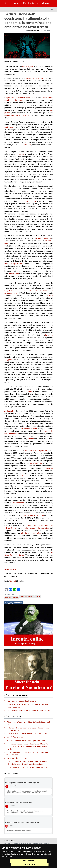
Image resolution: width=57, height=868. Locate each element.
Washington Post (41, 451)
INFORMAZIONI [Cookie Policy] (28, 861)
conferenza (9, 127)
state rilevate (14, 274)
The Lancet (19, 100)
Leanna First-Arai (10, 569)
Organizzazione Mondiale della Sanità (20, 98)
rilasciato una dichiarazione (33, 515)
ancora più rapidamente (13, 264)
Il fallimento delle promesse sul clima (19, 802)
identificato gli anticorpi (35, 78)
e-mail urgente (28, 66)
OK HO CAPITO (30, 864)
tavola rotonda (30, 201)
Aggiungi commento (14, 603)
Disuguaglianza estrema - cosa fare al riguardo (22, 783)
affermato (49, 296)
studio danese (18, 503)
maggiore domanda (44, 238)
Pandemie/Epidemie (12, 598)
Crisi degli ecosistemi (27, 597)
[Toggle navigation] (52, 9)
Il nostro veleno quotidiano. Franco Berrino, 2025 (23, 822)
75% (35, 279)
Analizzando (9, 411)
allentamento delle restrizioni (37, 528)
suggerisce (9, 360)
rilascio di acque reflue (31, 533)
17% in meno (48, 468)
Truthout (13, 581)
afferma (31, 439)
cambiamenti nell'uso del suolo (17, 115)
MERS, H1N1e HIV (24, 145)
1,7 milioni (28, 392)
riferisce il (30, 451)
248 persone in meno (29, 429)
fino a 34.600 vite (36, 463)
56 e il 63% (24, 476)
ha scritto (20, 154)
